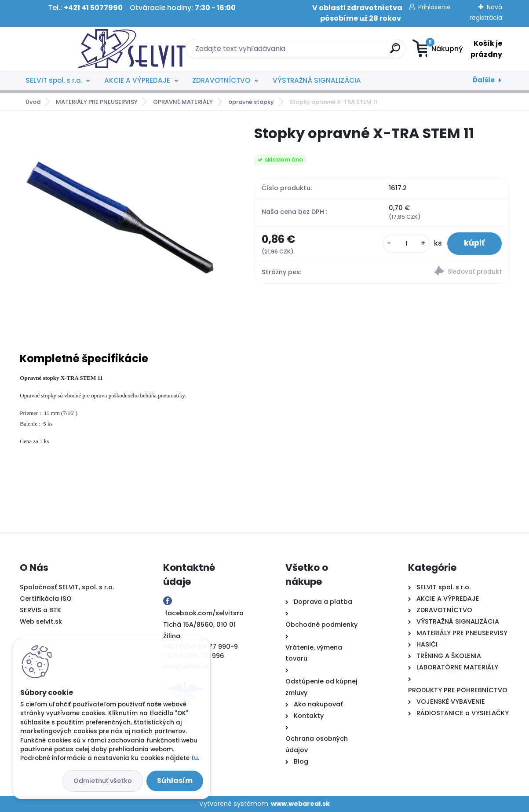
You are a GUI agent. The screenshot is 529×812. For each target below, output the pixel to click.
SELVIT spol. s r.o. (54, 80)
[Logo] (74, 49)
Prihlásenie (434, 7)
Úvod (33, 102)
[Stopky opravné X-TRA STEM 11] (123, 227)
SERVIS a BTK (40, 610)
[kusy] (405, 244)
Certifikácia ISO (46, 599)
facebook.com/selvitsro (204, 613)
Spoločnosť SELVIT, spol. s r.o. (67, 587)
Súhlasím (175, 781)
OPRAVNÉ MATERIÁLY (183, 102)
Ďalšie (484, 80)
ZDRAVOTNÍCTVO (221, 80)
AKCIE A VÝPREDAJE (137, 80)
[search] (350, 52)
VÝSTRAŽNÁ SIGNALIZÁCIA (317, 80)
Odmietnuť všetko (103, 781)
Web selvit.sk (41, 621)
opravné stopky (251, 102)
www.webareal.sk (300, 804)
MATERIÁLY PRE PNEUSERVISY (97, 102)
